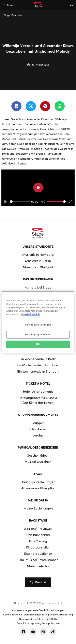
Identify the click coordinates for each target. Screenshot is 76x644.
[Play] (6, 202)
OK (38, 344)
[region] (38, 322)
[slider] (20, 202)
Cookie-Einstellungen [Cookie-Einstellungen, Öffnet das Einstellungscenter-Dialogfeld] (38, 325)
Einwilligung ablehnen (38, 334)
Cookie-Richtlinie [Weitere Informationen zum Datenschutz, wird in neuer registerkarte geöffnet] (31, 314)
